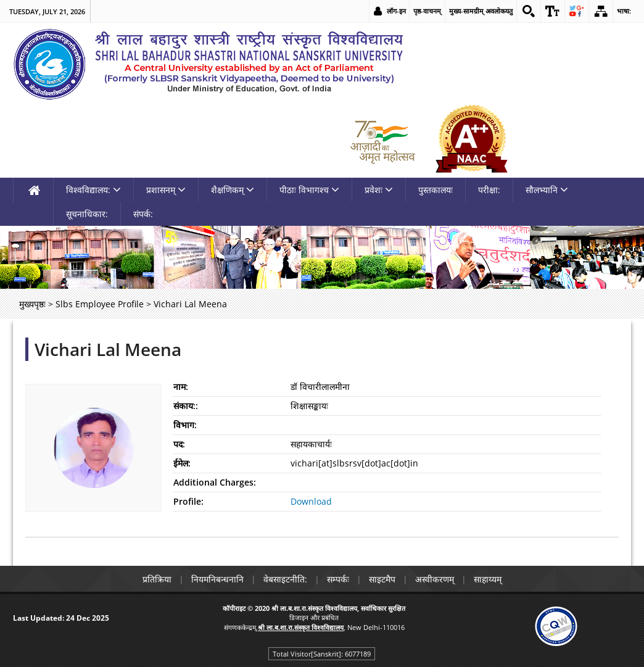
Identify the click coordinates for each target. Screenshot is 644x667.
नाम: (181, 387)
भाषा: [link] (624, 11)
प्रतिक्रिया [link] (157, 579)
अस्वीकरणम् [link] (435, 579)
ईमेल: (182, 463)
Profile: (188, 501)
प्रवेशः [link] (379, 190)
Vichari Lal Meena (108, 349)
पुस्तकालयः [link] (436, 190)
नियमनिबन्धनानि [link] (217, 579)
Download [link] (311, 501)
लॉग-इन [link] (396, 11)
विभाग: (185, 425)
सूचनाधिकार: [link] (87, 214)
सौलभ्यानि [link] (547, 190)
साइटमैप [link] (382, 579)
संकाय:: (186, 406)
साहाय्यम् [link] (488, 579)
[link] (529, 11)
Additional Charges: (215, 482)
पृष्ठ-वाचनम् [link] (427, 11)
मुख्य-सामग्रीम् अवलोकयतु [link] (481, 11)
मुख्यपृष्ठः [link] (32, 304)
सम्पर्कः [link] (338, 579)
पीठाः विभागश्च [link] (309, 190)
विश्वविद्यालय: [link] (93, 190)
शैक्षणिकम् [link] (233, 190)
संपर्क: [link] (143, 214)
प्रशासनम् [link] (166, 190)
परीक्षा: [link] (489, 190)
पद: (179, 444)
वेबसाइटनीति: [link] (285, 579)
